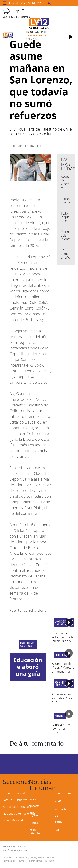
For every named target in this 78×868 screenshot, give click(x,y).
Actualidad (10, 807)
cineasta (34, 806)
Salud (19, 820)
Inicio (6, 793)
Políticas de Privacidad (16, 850)
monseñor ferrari (60, 623)
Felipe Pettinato (35, 831)
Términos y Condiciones (15, 846)
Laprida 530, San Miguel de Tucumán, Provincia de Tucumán (29, 859)
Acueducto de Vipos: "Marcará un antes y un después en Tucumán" (63, 671)
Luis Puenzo (34, 814)
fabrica (33, 823)
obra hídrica (62, 655)
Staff (58, 801)
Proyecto (60, 716)
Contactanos (63, 793)
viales (33, 799)
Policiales (22, 793)
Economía (9, 820)
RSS (57, 830)
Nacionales (10, 814)
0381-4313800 (46, 861)
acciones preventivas (61, 684)
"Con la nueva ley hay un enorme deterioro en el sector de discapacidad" (62, 734)
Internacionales (26, 814)
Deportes (22, 800)
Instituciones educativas (27, 644)
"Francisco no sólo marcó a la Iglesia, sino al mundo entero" (63, 639)
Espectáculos (24, 807)
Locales (8, 800)
